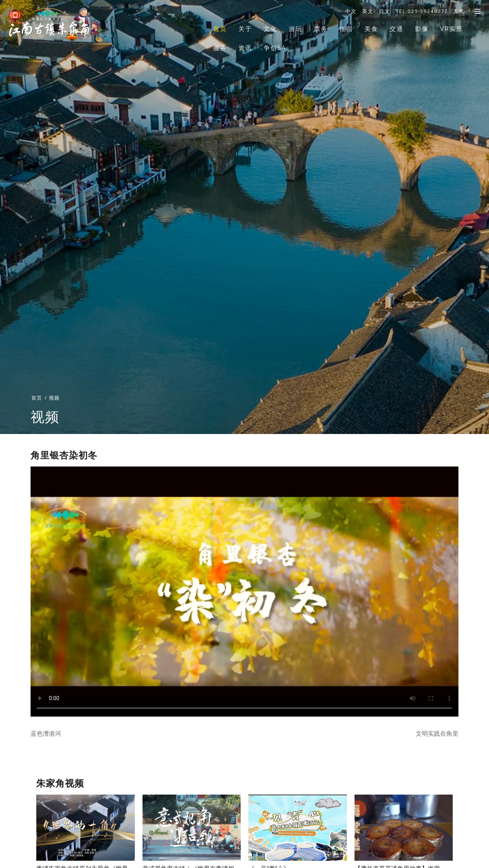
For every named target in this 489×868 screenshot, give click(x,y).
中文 (351, 11)
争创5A (275, 48)
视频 (54, 414)
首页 (220, 29)
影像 (422, 29)
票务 (321, 29)
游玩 (296, 29)
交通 (397, 29)
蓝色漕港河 (46, 733)
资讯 (245, 48)
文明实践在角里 (437, 733)
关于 (245, 29)
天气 (459, 11)
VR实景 (452, 29)
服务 (220, 48)
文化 (270, 29)
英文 (368, 11)
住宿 (346, 29)
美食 (371, 29)
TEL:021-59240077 (422, 11)
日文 (385, 11)
